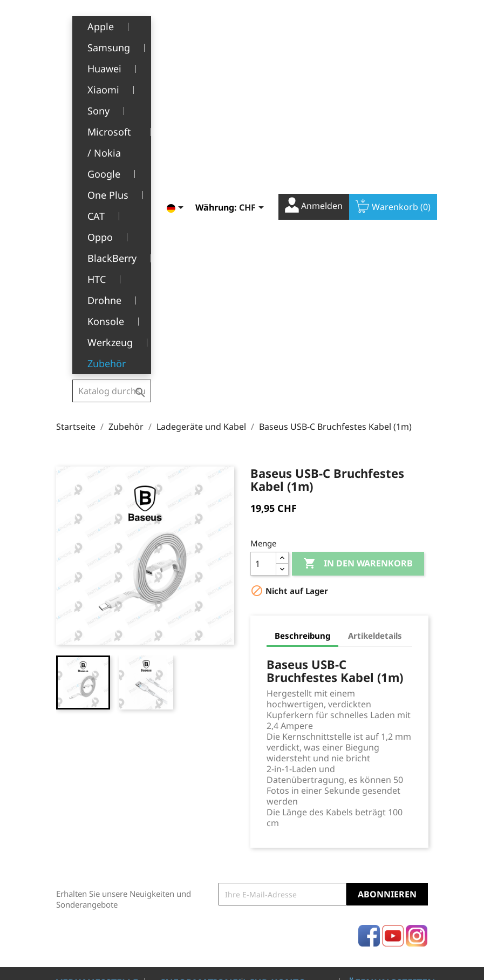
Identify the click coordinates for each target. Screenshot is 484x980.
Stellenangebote (191, 829)
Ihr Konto (278, 707)
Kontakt (175, 845)
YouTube (393, 660)
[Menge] (263, 288)
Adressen (267, 772)
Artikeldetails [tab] (375, 360)
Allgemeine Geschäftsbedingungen (204, 756)
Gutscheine (271, 789)
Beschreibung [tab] (302, 360)
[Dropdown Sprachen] (168, 25)
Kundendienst (187, 795)
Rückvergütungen (283, 756)
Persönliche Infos (282, 723)
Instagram (417, 660)
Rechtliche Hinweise (180, 728)
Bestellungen (274, 739)
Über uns (178, 779)
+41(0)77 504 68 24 (94, 803)
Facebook (369, 660)
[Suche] (111, 24)
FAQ (169, 812)
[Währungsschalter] (244, 25)
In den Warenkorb (358, 288)
